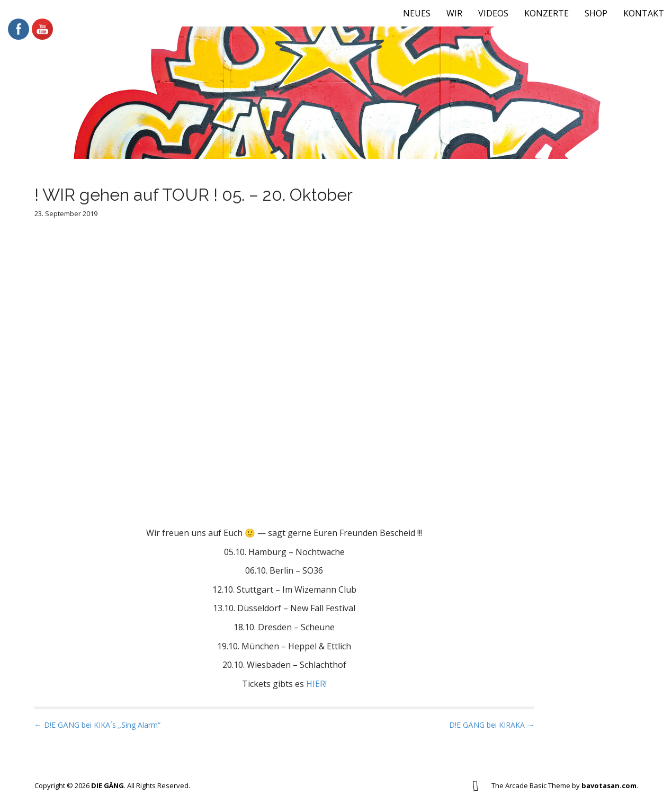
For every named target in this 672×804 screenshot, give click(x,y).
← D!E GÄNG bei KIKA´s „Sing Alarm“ (97, 725)
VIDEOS (493, 13)
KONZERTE (546, 13)
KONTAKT (644, 13)
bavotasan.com (609, 785)
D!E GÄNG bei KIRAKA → (492, 725)
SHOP (596, 13)
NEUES (417, 13)
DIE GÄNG (107, 785)
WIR (454, 13)
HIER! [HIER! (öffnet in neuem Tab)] (316, 684)
